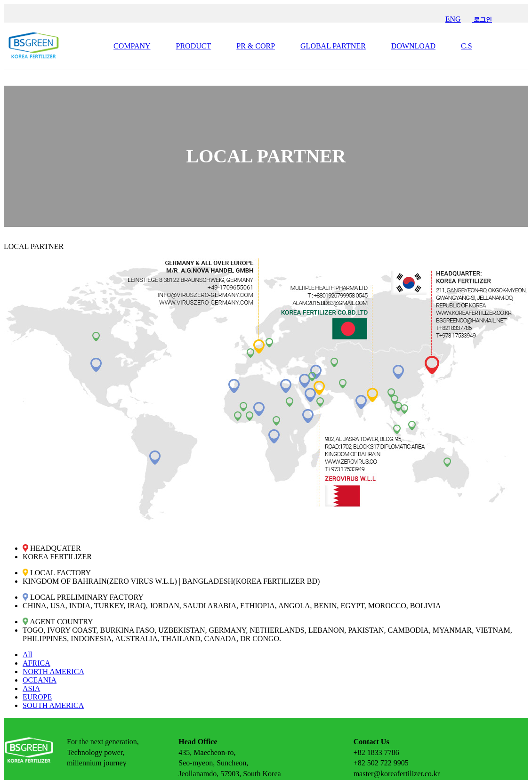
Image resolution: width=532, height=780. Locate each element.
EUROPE (37, 697)
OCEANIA (40, 680)
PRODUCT (194, 46)
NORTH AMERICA (53, 671)
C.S (467, 46)
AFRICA (36, 663)
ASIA (31, 688)
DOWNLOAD (413, 46)
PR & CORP (256, 46)
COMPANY (132, 46)
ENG (453, 19)
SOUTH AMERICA (53, 705)
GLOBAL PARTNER (333, 46)
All (27, 655)
